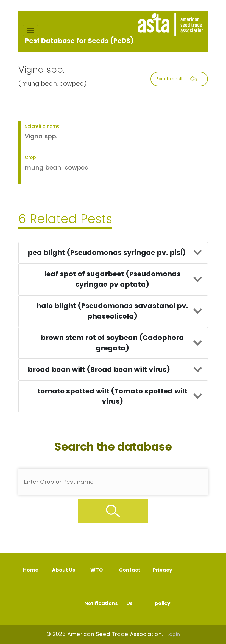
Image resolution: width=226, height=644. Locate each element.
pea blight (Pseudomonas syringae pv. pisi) (107, 253)
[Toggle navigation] (30, 30)
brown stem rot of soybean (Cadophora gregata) (112, 343)
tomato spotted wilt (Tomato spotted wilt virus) (112, 396)
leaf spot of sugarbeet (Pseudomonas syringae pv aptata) (112, 279)
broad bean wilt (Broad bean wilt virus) (99, 369)
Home (31, 570)
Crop (30, 157)
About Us (64, 570)
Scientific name (42, 126)
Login (174, 634)
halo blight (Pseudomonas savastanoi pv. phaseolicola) (112, 311)
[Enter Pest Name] (113, 482)
